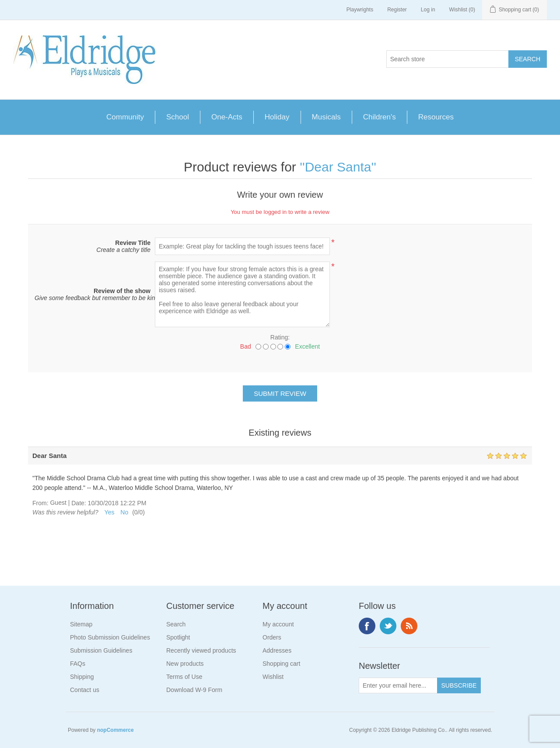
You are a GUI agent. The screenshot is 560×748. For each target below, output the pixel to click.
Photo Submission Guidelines (110, 637)
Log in (428, 10)
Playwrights (360, 10)
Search (176, 624)
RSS (409, 626)
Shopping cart (281, 664)
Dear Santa (338, 167)
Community (125, 117)
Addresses (277, 650)
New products (185, 664)
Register (397, 10)
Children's (380, 117)
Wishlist (273, 677)
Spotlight (178, 637)
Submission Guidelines (101, 650)
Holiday (277, 117)
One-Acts (227, 117)
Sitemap (81, 624)
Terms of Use (184, 677)
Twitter (388, 626)
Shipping (82, 677)
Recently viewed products (201, 650)
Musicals (326, 117)
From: (40, 503)
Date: (79, 503)
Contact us (85, 690)
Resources (436, 117)
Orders (272, 637)
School (178, 117)
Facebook (367, 626)
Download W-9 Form (194, 690)
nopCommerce (115, 730)
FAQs (78, 664)
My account (278, 624)
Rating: (280, 337)
